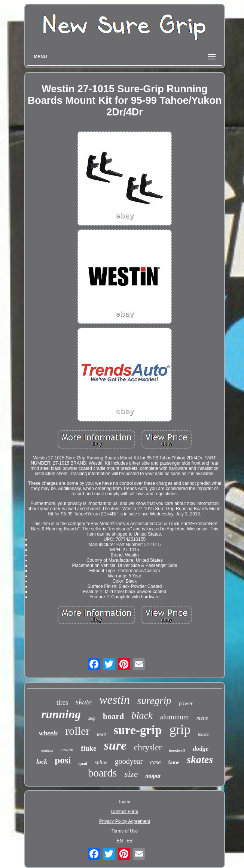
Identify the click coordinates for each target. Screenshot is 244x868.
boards (102, 773)
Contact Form (125, 812)
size (131, 774)
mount (68, 749)
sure (115, 745)
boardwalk (177, 751)
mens (202, 718)
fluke (89, 748)
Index (124, 802)
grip (180, 730)
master (204, 734)
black (142, 715)
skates (200, 759)
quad (83, 763)
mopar (153, 776)
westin (115, 700)
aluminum (175, 717)
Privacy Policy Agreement (125, 821)
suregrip (154, 701)
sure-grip (138, 730)
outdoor (47, 750)
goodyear (129, 761)
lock (42, 762)
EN (120, 841)
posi (63, 760)
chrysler (148, 748)
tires (62, 703)
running (61, 714)
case (155, 762)
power (186, 703)
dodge (201, 749)
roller (77, 731)
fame (174, 762)
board (113, 716)
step (92, 718)
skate (84, 702)
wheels (48, 733)
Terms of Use (125, 831)
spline (101, 762)
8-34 (101, 734)
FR (129, 841)
